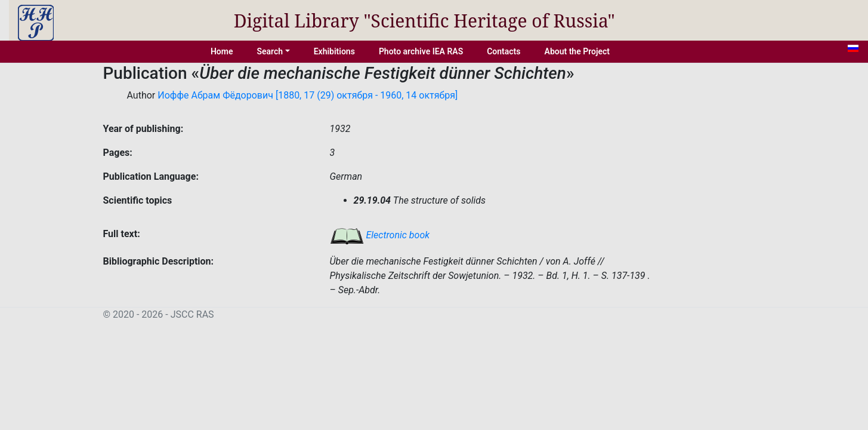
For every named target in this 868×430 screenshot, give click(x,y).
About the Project (577, 51)
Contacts (503, 51)
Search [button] (270, 51)
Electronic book (380, 235)
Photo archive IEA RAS (421, 51)
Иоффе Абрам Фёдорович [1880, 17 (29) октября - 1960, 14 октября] (308, 95)
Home (222, 51)
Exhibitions (334, 51)
